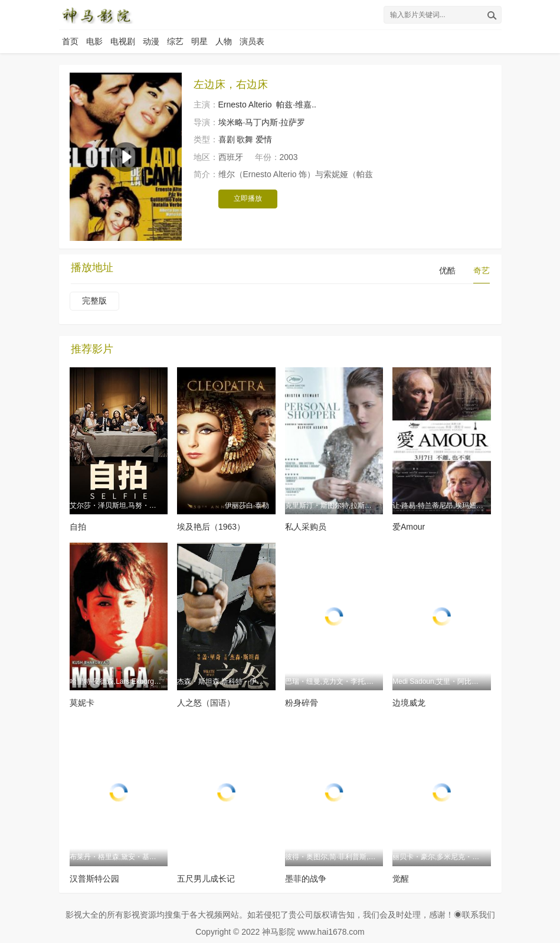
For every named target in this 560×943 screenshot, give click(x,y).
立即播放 (248, 198)
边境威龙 (409, 703)
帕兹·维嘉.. (296, 105)
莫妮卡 (82, 703)
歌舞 (245, 139)
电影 (94, 41)
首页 (70, 41)
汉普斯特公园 (94, 879)
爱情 (264, 139)
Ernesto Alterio (245, 105)
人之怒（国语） (206, 703)
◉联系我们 (474, 915)
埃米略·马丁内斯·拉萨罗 (262, 122)
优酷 (447, 270)
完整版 (94, 301)
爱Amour (409, 527)
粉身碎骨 (302, 703)
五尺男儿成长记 (206, 879)
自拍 (78, 527)
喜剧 (227, 139)
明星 (199, 41)
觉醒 (401, 879)
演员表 (252, 41)
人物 (224, 41)
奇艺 (482, 270)
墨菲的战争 (306, 879)
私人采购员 (306, 527)
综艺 (175, 41)
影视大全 (82, 915)
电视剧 (123, 41)
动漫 (151, 41)
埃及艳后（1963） (211, 527)
